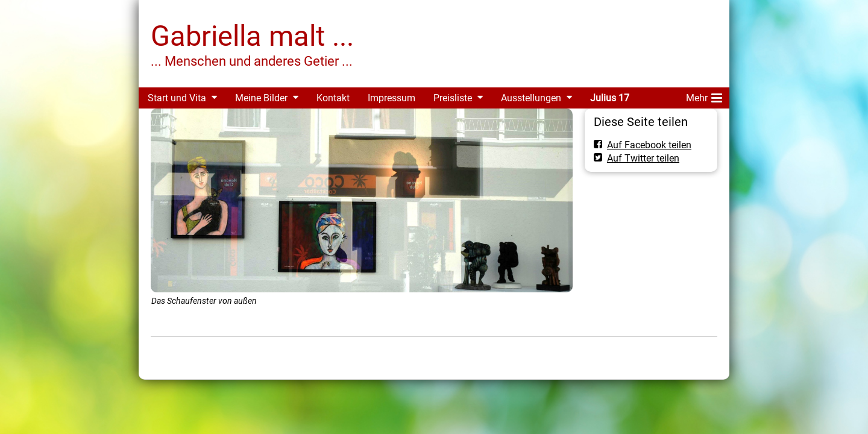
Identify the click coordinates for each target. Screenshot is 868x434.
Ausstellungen (531, 98)
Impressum (392, 98)
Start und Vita (177, 98)
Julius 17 (610, 98)
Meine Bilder (261, 98)
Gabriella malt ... (252, 36)
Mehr (704, 96)
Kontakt (333, 98)
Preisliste (453, 98)
